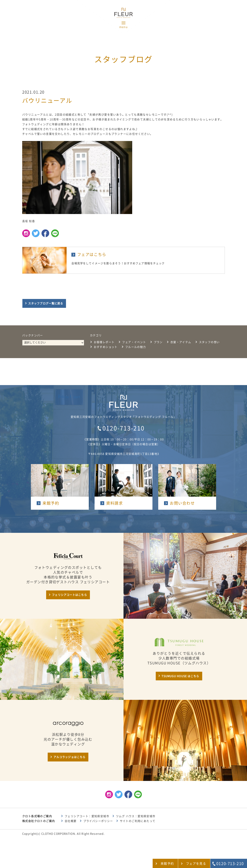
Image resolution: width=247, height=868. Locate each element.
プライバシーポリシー (98, 821)
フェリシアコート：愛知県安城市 (87, 816)
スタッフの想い (209, 342)
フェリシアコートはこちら (69, 595)
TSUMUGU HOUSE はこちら (180, 676)
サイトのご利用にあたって (138, 821)
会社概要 (71, 821)
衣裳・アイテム (181, 342)
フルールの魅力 (136, 347)
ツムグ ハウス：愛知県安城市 (136, 816)
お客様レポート (104, 342)
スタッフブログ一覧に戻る (46, 303)
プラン (158, 342)
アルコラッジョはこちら (69, 757)
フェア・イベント (134, 342)
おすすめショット (106, 347)
